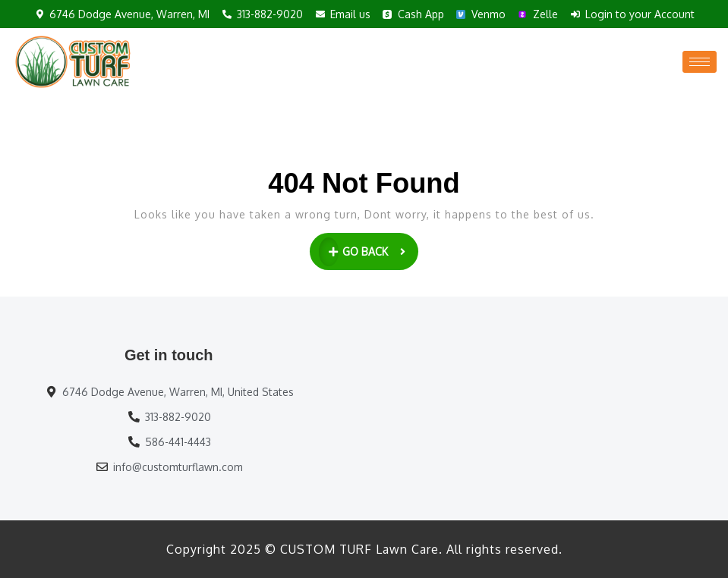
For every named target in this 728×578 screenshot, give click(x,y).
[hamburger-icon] (700, 62)
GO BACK (369, 250)
